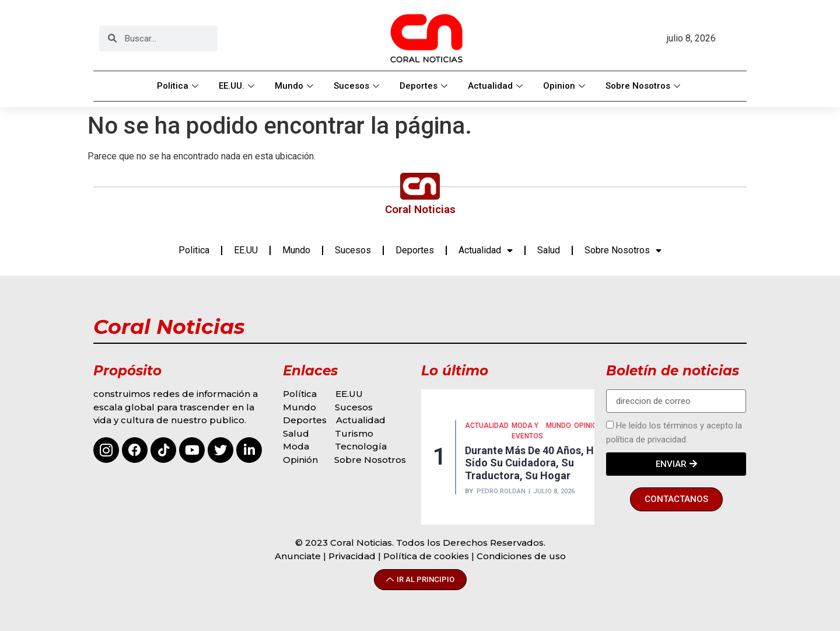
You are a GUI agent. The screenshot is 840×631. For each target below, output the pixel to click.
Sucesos (358, 86)
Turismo (354, 433)
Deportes (425, 86)
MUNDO (559, 426)
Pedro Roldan (501, 491)
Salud (549, 250)
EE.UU (246, 250)
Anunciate (298, 556)
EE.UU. (238, 86)
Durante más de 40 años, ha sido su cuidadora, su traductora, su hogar (532, 463)
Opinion (566, 86)
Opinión (302, 460)
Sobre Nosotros (644, 86)
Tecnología (361, 446)
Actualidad (497, 86)
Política (300, 394)
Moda (296, 446)
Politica (179, 86)
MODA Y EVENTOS (527, 431)
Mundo (295, 86)
